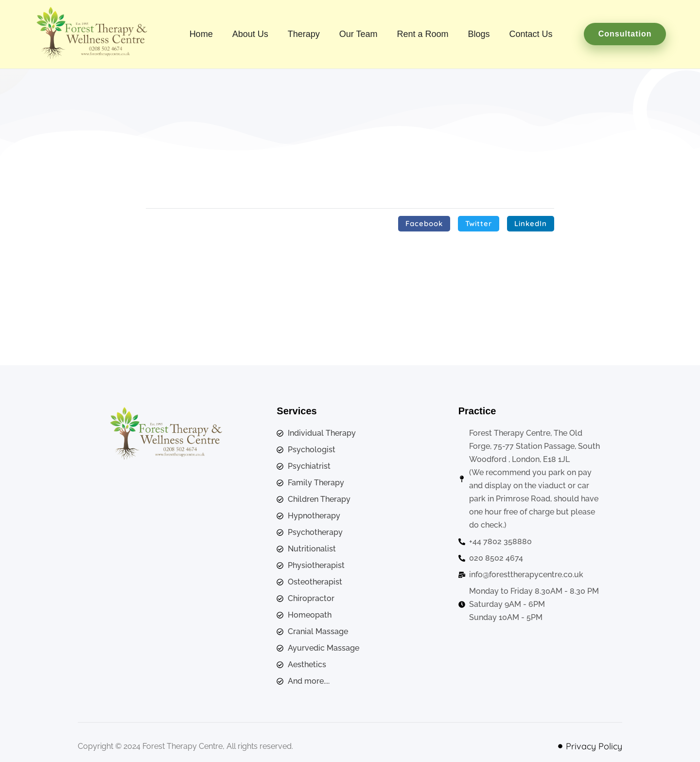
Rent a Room (422, 34)
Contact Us (531, 34)
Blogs (479, 34)
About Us (250, 34)
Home (201, 34)
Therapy (304, 34)
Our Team (359, 34)
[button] (424, 224)
